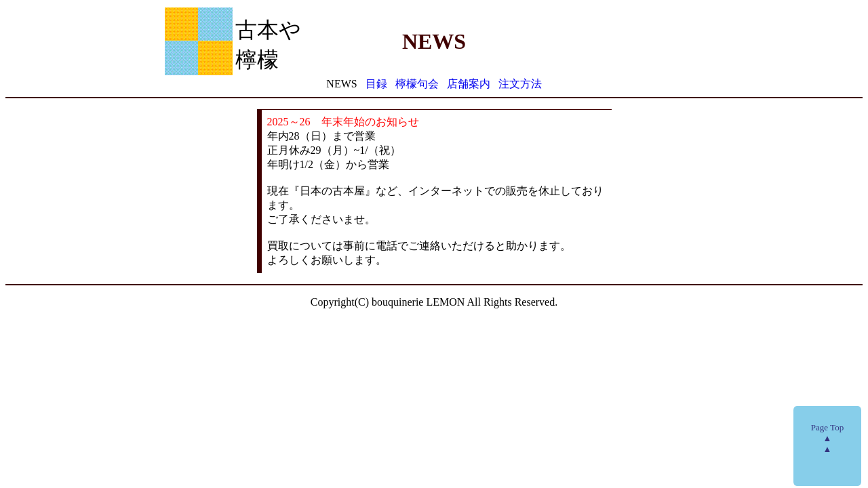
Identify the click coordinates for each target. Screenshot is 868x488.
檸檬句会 (417, 84)
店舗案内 (469, 84)
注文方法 (520, 84)
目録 (376, 84)
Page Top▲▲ (827, 438)
